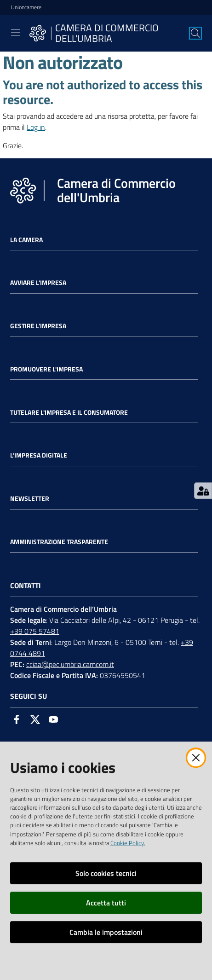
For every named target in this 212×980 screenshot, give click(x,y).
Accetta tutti (106, 903)
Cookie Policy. (128, 843)
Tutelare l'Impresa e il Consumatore (69, 412)
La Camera (26, 240)
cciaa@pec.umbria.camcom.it (70, 664)
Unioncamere (26, 7)
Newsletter (30, 499)
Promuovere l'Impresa (46, 369)
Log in (36, 127)
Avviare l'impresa (38, 283)
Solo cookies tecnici (106, 873)
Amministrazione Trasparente (59, 542)
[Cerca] (195, 33)
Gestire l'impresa (38, 326)
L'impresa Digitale (39, 455)
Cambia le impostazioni (106, 932)
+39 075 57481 (35, 631)
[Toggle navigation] (16, 32)
